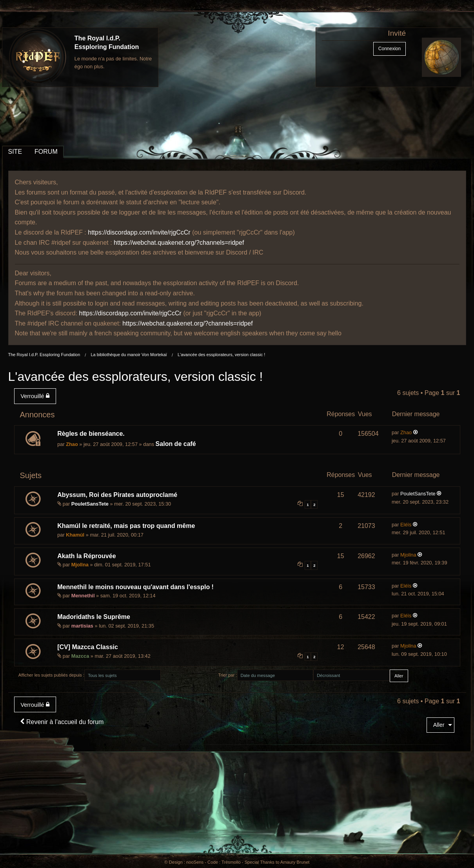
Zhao (72, 444)
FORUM (46, 152)
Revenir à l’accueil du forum (62, 722)
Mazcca (80, 656)
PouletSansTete (90, 504)
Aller (439, 725)
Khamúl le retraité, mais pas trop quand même (126, 526)
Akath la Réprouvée (86, 556)
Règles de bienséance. (91, 434)
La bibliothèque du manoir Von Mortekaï (129, 355)
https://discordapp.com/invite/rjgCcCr (139, 232)
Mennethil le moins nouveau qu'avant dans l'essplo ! (135, 587)
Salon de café (176, 444)
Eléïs (406, 525)
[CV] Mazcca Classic (88, 647)
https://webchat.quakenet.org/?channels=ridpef (179, 243)
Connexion (390, 49)
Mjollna (80, 565)
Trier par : (227, 675)
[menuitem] (37, 396)
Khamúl (75, 535)
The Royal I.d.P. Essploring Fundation (44, 355)
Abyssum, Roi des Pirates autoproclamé (117, 495)
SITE (15, 152)
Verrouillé (35, 396)
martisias (82, 626)
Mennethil (83, 596)
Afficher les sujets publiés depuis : (51, 675)
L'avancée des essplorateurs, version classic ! (221, 355)
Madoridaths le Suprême (94, 617)
